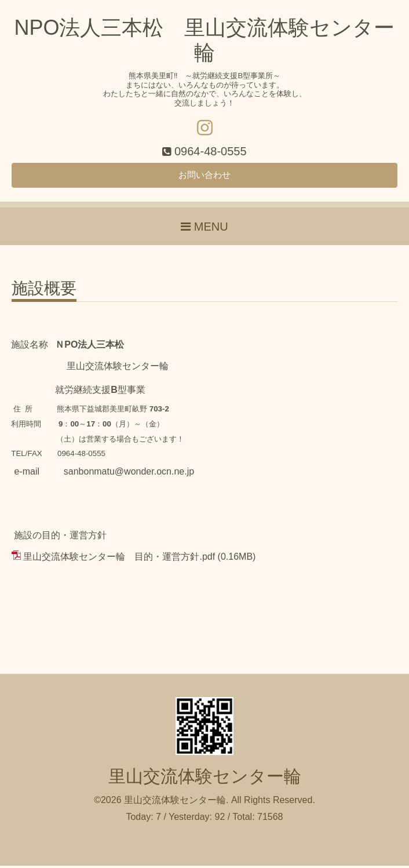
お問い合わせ (204, 176)
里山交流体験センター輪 (205, 778)
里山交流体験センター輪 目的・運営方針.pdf (119, 559)
